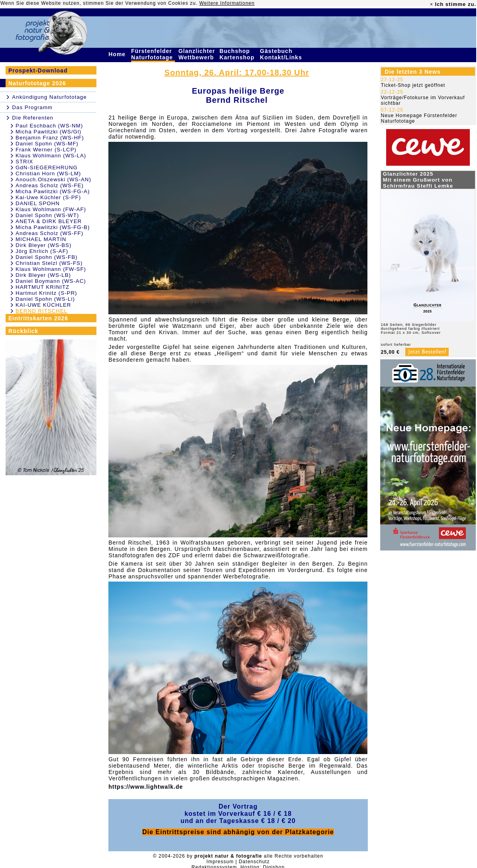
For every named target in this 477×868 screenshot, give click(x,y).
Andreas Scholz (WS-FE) (50, 185)
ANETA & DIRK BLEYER (49, 221)
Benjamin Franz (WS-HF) (50, 138)
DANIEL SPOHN (38, 203)
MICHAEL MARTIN (41, 239)
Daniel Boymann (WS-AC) (51, 281)
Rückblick (23, 331)
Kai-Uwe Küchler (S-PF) (48, 197)
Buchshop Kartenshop (238, 54)
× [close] (432, 4)
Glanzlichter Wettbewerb (197, 54)
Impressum (220, 862)
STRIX (24, 162)
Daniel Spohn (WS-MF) (47, 144)
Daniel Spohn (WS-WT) (47, 215)
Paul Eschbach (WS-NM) (49, 126)
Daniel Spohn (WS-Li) (45, 299)
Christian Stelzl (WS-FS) (49, 263)
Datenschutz (254, 862)
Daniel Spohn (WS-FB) (47, 257)
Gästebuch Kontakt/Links (282, 54)
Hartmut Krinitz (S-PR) (46, 293)
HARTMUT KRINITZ (42, 287)
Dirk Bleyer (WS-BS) (43, 245)
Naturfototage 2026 (37, 83)
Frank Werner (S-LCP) (46, 150)
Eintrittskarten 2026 (38, 318)
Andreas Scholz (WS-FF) (49, 233)
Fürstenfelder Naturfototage (153, 54)
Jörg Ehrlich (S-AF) (42, 251)
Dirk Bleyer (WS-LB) (43, 275)
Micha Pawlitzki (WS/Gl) (48, 132)
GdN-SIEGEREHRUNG (47, 168)
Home (118, 54)
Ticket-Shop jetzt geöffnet (413, 85)
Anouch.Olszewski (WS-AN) (53, 179)
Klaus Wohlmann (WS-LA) (51, 156)
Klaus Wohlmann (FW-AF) (51, 209)
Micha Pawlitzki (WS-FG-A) (53, 191)
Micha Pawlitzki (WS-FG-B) (53, 227)
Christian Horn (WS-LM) (48, 173)
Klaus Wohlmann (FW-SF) (51, 269)
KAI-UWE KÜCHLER (43, 305)
